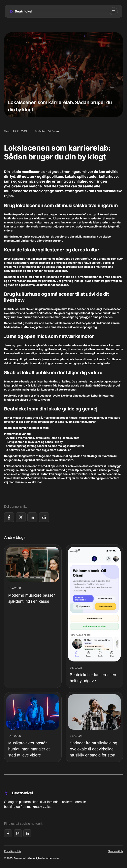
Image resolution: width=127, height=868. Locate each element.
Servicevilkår (116, 851)
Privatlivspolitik (13, 851)
